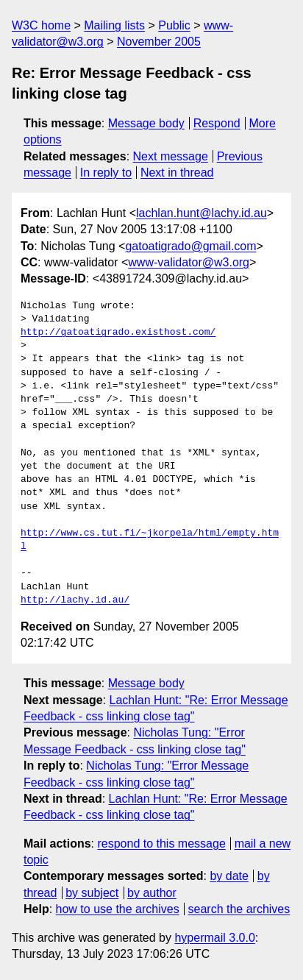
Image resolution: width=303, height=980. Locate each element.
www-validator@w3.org (189, 262)
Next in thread (177, 173)
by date (229, 876)
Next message (171, 156)
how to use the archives (118, 909)
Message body (146, 123)
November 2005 (159, 42)
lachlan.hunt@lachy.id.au (202, 213)
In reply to (106, 173)
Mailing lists (114, 25)
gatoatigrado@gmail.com (190, 246)
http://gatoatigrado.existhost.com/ (118, 333)
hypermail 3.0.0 (214, 938)
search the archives (239, 909)
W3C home (41, 25)
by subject (92, 893)
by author (152, 893)
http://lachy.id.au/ (75, 600)
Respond (217, 123)
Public (174, 25)
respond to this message (161, 844)
